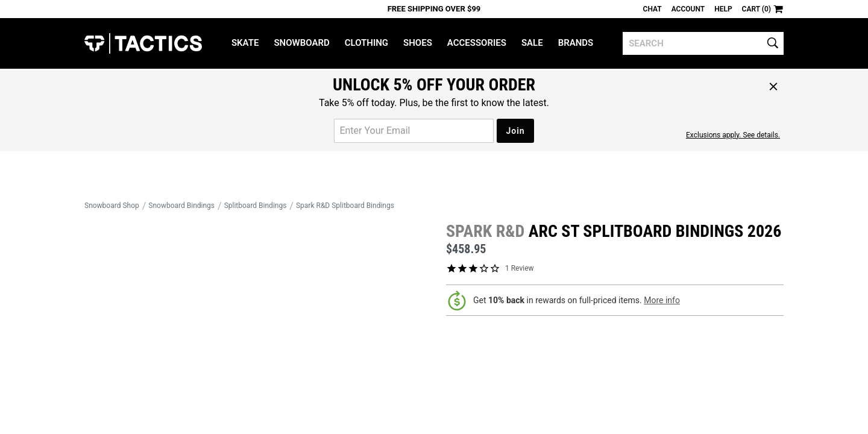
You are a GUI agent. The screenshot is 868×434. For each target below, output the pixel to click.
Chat (653, 9)
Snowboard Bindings (181, 206)
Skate (245, 43)
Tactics (143, 43)
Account (688, 9)
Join (515, 131)
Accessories (477, 43)
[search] (703, 43)
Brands (576, 43)
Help (723, 9)
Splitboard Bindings (256, 206)
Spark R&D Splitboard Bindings (345, 206)
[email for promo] (414, 131)
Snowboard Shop (112, 206)
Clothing (366, 43)
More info (662, 300)
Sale (532, 43)
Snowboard (301, 43)
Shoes (418, 43)
